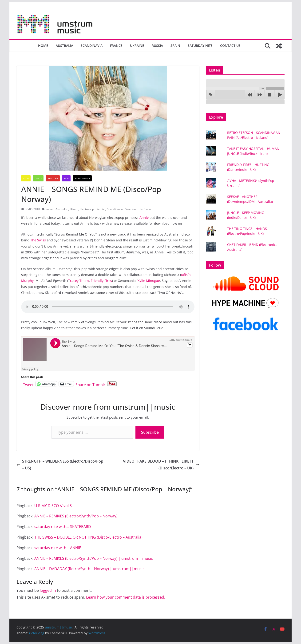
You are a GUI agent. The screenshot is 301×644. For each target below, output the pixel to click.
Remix (100, 209)
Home (43, 46)
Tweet (28, 384)
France (116, 46)
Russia (157, 46)
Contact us (230, 46)
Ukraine (137, 46)
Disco (38, 178)
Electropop (87, 209)
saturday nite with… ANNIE (58, 548)
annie (49, 209)
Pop (66, 178)
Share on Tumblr (90, 384)
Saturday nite (200, 46)
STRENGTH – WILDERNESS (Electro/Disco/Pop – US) (60, 465)
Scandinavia (92, 46)
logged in (48, 590)
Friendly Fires (101, 281)
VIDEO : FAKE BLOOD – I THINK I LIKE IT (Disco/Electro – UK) (161, 465)
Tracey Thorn (79, 281)
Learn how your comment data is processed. (126, 597)
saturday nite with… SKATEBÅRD (63, 527)
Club (26, 178)
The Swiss (145, 209)
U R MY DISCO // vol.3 (53, 506)
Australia (64, 46)
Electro (53, 178)
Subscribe (150, 432)
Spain (175, 46)
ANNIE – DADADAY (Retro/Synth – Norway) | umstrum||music (89, 569)
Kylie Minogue (149, 281)
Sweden (131, 209)
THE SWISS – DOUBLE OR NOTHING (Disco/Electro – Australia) (88, 537)
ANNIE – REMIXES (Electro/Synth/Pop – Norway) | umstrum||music (94, 558)
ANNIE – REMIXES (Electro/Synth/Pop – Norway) (76, 516)
